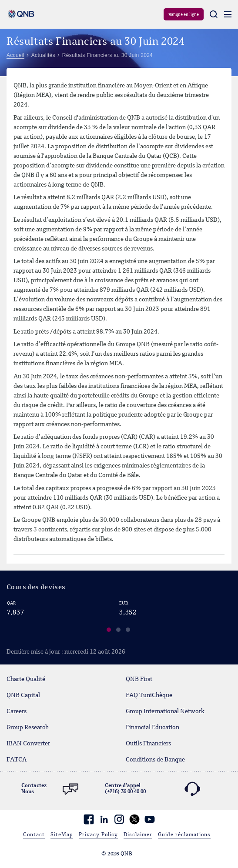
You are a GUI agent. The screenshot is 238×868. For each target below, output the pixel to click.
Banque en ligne (184, 15)
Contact (34, 835)
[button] (109, 631)
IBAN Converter (28, 744)
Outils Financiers (148, 744)
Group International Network (165, 711)
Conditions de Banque (155, 760)
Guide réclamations (184, 835)
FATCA (17, 760)
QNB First (139, 679)
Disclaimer (138, 835)
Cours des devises (36, 588)
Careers (17, 711)
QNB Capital (23, 695)
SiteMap (62, 835)
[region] (119, 618)
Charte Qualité (26, 679)
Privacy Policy (98, 835)
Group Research (28, 728)
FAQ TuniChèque (149, 695)
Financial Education (153, 728)
